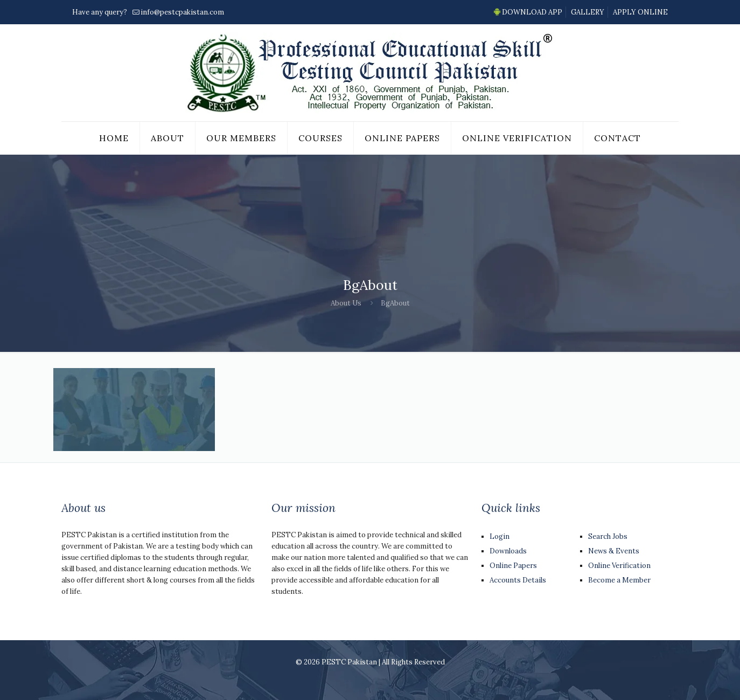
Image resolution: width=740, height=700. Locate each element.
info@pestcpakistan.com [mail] (182, 12)
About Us (346, 303)
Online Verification (619, 566)
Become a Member (619, 580)
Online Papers (513, 566)
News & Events (614, 551)
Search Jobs (608, 536)
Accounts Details (518, 580)
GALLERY (588, 12)
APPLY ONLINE (640, 12)
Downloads (508, 551)
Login (500, 536)
